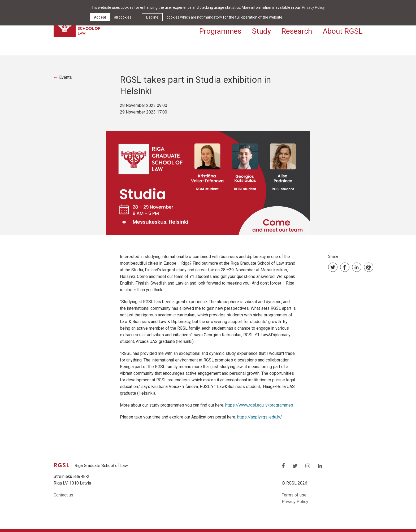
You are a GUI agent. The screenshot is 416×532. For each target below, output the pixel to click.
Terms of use (294, 495)
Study (261, 31)
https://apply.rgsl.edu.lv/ (260, 417)
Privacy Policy (295, 502)
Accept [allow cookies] (100, 17)
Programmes (220, 31)
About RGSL (343, 31)
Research (297, 31)
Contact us (63, 495)
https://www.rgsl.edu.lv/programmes (259, 405)
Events (66, 77)
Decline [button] (152, 17)
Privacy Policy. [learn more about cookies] (314, 7)
